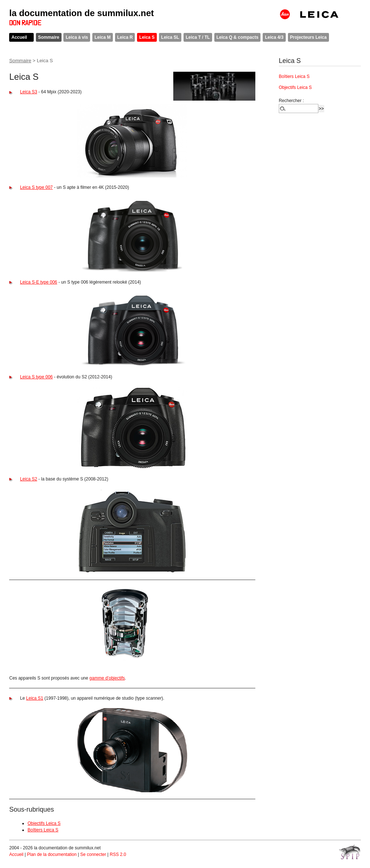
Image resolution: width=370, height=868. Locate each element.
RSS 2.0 (118, 854)
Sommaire (49, 37)
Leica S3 (29, 92)
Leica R (125, 37)
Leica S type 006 (36, 377)
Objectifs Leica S (44, 823)
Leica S (147, 37)
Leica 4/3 (274, 37)
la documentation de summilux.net (82, 13)
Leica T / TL (198, 37)
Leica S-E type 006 (39, 282)
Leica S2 (29, 479)
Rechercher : (291, 101)
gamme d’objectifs (107, 678)
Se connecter (93, 854)
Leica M (103, 37)
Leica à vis (77, 37)
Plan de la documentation (52, 854)
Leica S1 (35, 698)
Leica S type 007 (36, 187)
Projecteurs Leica (308, 37)
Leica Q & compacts (238, 37)
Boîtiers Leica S (43, 830)
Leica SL (170, 37)
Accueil (19, 37)
